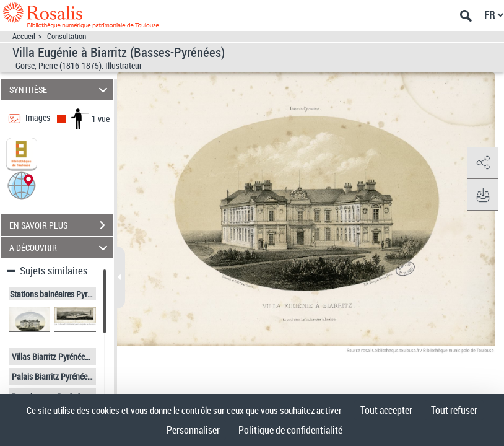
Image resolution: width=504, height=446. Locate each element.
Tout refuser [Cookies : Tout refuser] (454, 410)
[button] (22, 185)
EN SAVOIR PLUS (61, 225)
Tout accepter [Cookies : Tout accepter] (386, 410)
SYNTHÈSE (60, 90)
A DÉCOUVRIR (60, 247)
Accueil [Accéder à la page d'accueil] (24, 36)
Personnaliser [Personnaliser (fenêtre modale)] (193, 430)
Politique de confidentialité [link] (290, 430)
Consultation (67, 36)
